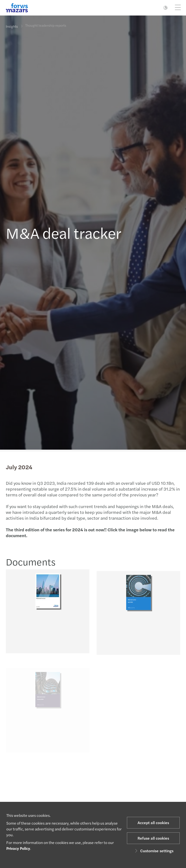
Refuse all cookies (153, 838)
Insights (12, 26)
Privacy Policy (18, 848)
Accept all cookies (153, 823)
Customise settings (153, 851)
